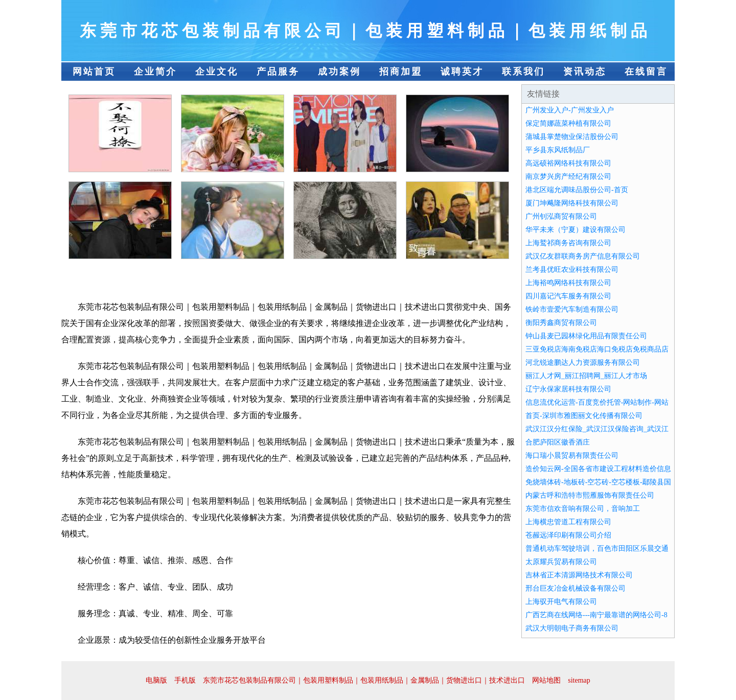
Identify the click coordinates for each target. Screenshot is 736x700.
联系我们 (523, 72)
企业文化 (217, 72)
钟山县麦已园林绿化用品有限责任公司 (586, 336)
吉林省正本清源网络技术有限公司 (579, 575)
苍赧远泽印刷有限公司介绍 (568, 535)
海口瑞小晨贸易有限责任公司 (572, 456)
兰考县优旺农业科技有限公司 (572, 270)
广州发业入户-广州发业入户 (570, 110)
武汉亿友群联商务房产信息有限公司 (583, 256)
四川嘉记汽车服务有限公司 (568, 296)
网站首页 (94, 72)
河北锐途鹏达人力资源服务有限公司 (583, 363)
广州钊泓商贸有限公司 (561, 216)
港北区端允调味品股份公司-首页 (577, 190)
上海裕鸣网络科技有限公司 (568, 283)
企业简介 (155, 72)
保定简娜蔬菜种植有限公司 (568, 123)
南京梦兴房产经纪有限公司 (568, 177)
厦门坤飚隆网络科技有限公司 (572, 203)
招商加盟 (401, 72)
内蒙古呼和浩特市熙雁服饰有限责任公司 (590, 495)
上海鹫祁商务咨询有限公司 (568, 243)
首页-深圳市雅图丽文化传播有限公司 (584, 416)
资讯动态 (585, 72)
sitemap (579, 680)
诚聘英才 (462, 72)
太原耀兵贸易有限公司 (561, 562)
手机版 (185, 680)
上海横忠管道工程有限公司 (568, 522)
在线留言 (646, 72)
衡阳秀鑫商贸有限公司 (561, 323)
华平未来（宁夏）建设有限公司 (576, 230)
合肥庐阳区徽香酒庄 (558, 442)
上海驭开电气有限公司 (561, 602)
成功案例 (339, 72)
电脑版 (156, 680)
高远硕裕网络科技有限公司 (568, 163)
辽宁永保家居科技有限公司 (568, 389)
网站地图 (546, 680)
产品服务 (278, 72)
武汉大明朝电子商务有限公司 (572, 628)
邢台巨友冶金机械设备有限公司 (576, 588)
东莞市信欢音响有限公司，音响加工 (583, 509)
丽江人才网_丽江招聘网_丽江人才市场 (586, 376)
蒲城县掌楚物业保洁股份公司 (572, 137)
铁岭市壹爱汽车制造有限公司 (572, 309)
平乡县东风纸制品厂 (558, 150)
